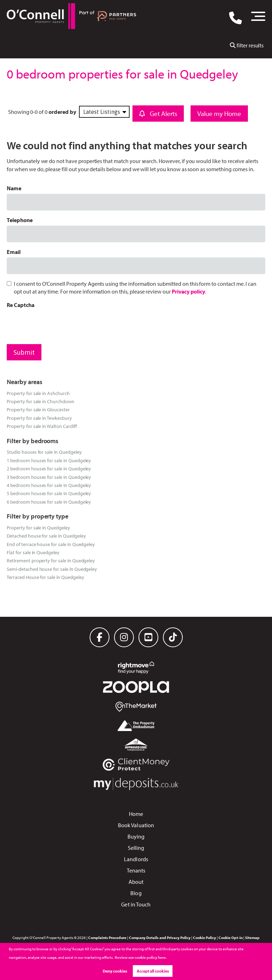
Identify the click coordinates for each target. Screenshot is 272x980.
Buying (136, 836)
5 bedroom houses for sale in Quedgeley (49, 493)
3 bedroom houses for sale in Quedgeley (49, 477)
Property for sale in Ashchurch (38, 393)
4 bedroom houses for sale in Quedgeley (49, 485)
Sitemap (252, 938)
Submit (24, 352)
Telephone (20, 220)
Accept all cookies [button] (153, 971)
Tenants (136, 870)
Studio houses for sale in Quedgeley (44, 452)
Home (136, 814)
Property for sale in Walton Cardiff (42, 426)
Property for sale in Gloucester (38, 409)
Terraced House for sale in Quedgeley (45, 577)
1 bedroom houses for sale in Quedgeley (49, 460)
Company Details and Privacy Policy (160, 938)
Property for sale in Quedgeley (38, 527)
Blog (136, 893)
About (136, 882)
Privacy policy (188, 291)
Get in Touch (136, 904)
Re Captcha (21, 305)
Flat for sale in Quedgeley (33, 552)
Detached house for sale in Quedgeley (46, 536)
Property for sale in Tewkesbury (39, 418)
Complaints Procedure (107, 938)
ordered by (62, 112)
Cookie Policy (205, 938)
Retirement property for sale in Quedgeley (51, 560)
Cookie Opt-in (231, 938)
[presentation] (61, 325)
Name (14, 188)
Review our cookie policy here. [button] (141, 957)
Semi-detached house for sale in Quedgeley (52, 569)
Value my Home (219, 114)
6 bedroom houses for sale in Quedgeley (49, 502)
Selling (136, 848)
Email (14, 252)
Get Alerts (158, 114)
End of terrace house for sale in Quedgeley (51, 544)
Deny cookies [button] (115, 971)
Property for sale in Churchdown (41, 401)
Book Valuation (136, 825)
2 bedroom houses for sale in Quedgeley (49, 468)
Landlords (136, 859)
